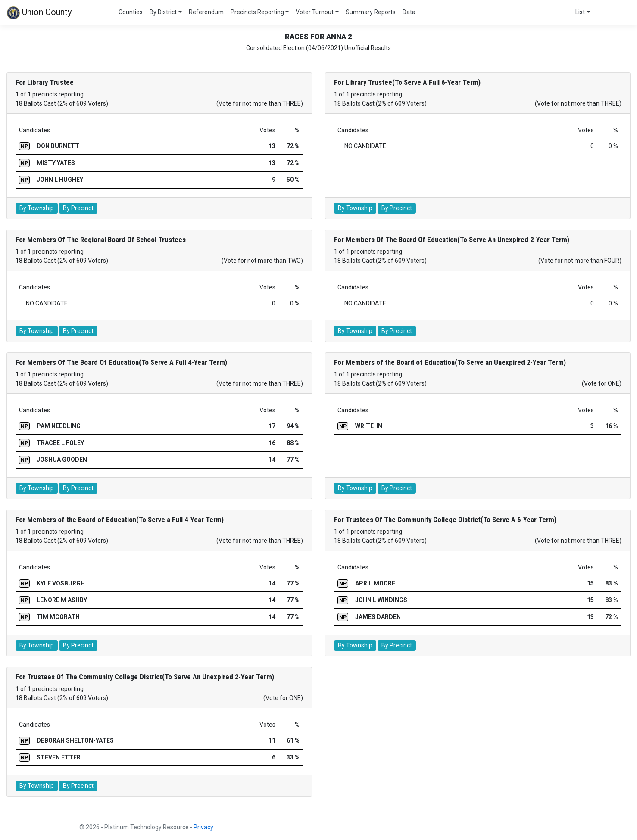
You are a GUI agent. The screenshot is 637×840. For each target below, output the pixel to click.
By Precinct (78, 208)
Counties (131, 12)
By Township (37, 208)
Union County (39, 13)
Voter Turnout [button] (315, 12)
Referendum (206, 12)
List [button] (580, 12)
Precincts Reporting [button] (257, 12)
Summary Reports (371, 12)
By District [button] (163, 12)
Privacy (203, 827)
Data (409, 12)
